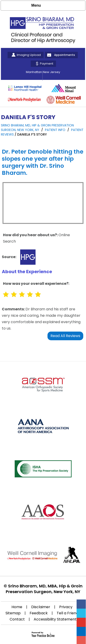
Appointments (65, 55)
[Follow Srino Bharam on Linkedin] (81, 631)
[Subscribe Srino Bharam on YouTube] (81, 622)
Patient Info (56, 130)
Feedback (39, 613)
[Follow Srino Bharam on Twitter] (81, 613)
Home (17, 607)
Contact (17, 619)
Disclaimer (41, 607)
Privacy (66, 607)
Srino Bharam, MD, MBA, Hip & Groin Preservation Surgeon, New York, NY (44, 589)
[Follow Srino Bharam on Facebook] (81, 604)
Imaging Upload (29, 55)
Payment (47, 64)
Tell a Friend (68, 613)
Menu (42, 6)
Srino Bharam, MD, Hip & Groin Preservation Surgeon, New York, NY (37, 128)
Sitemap (13, 613)
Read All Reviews (65, 336)
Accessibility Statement (55, 619)
